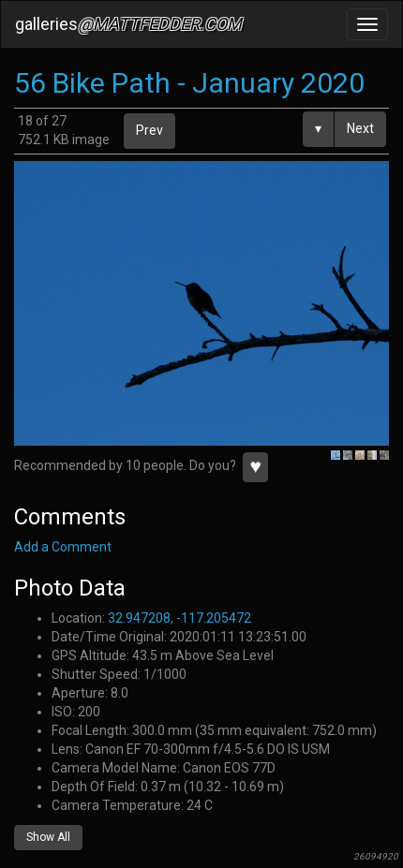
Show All (48, 837)
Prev (149, 130)
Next (360, 128)
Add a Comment (63, 547)
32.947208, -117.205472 (179, 618)
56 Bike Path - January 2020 (189, 83)
